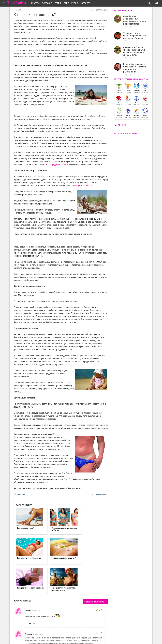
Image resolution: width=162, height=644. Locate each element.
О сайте (71, 633)
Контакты (72, 637)
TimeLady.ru (18, 3)
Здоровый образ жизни (99, 10)
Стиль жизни (72, 3)
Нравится (21, 494)
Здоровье (49, 3)
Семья (60, 3)
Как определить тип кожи (58, 165)
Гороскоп (87, 3)
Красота (37, 3)
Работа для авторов (94, 633)
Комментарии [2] (100, 494)
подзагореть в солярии (82, 186)
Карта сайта (91, 637)
